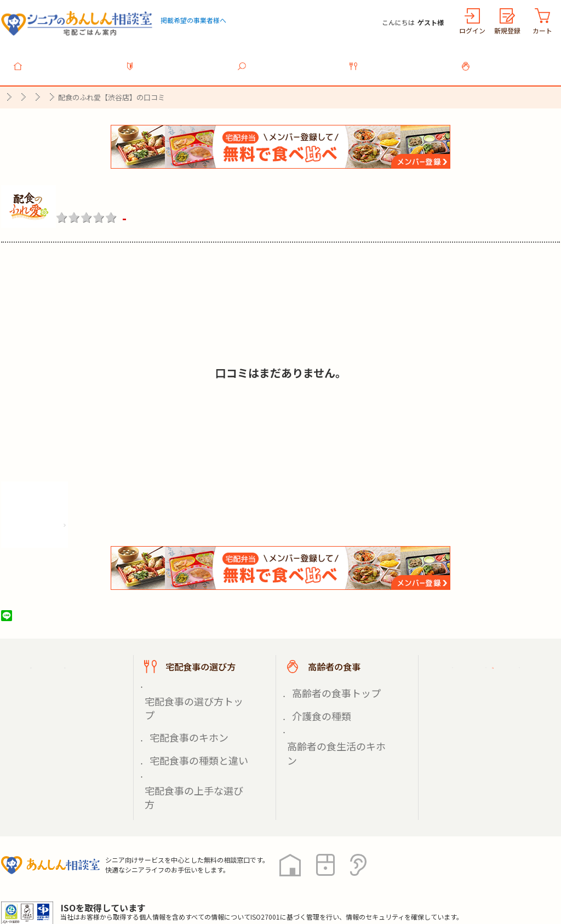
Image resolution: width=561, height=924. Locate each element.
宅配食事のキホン (180, 696)
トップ (64, 60)
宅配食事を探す (287, 60)
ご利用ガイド (477, 661)
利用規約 (124, 875)
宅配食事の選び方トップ (191, 684)
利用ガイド (175, 60)
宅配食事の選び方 (399, 60)
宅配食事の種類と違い (187, 709)
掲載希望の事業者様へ (193, 20)
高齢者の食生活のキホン (334, 709)
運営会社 (178, 875)
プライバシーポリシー (45, 875)
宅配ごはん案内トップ (71, 661)
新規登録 (507, 30)
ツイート (49, 610)
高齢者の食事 (511, 60)
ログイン (472, 30)
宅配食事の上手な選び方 (191, 722)
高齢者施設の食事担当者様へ (499, 721)
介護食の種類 (314, 696)
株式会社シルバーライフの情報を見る (82, 516)
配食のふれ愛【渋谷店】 (134, 190)
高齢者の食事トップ (326, 684)
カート (542, 30)
